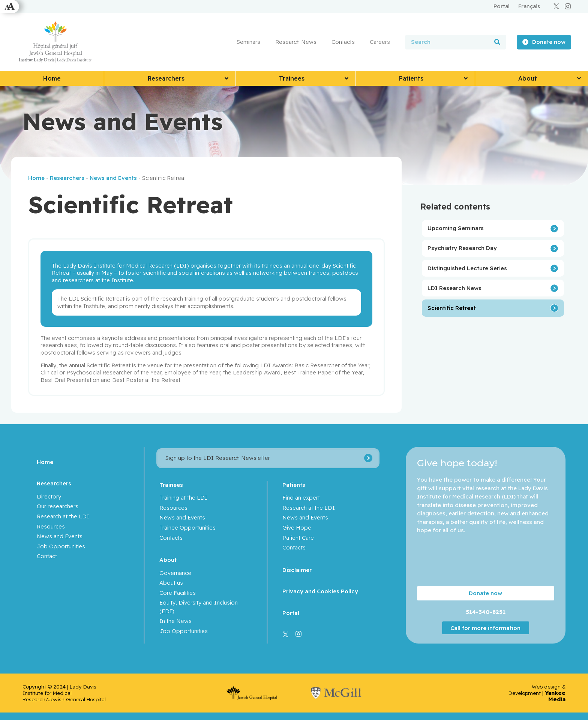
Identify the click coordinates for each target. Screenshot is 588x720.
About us (171, 583)
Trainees (171, 485)
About (168, 560)
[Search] (497, 42)
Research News (296, 42)
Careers (380, 42)
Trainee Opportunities (187, 528)
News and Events (113, 178)
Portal (291, 613)
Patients (294, 485)
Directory (49, 496)
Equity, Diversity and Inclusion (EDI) (199, 607)
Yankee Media (555, 696)
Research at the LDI (63, 516)
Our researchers (58, 506)
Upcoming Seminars (456, 228)
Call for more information (485, 628)
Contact (47, 556)
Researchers (67, 178)
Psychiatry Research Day (462, 248)
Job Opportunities (61, 546)
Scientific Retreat (452, 308)
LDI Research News (454, 288)
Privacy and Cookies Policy (320, 591)
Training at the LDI (183, 498)
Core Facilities (178, 593)
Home (36, 178)
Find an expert (301, 498)
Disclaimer (297, 570)
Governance (175, 573)
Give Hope (297, 528)
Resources (51, 526)
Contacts (343, 42)
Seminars (248, 42)
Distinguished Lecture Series (467, 268)
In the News (175, 621)
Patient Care (298, 538)
